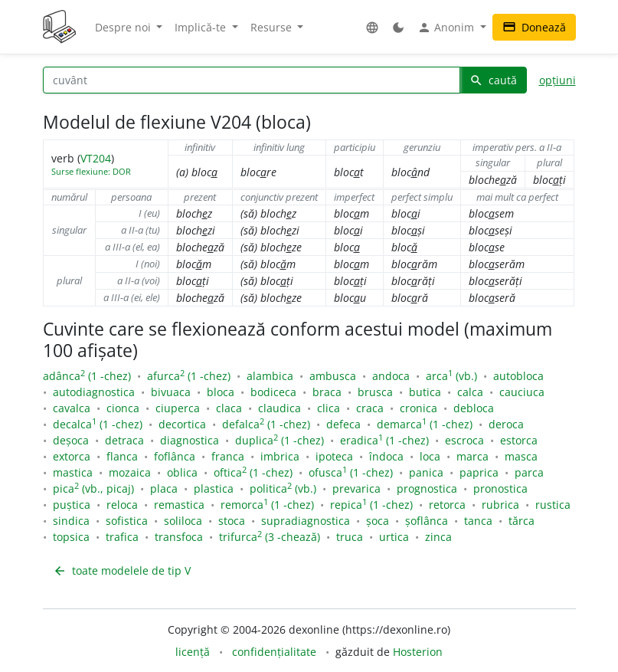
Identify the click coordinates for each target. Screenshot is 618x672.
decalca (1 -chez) (98, 424)
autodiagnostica (94, 392)
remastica (179, 505)
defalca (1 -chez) (266, 424)
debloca (474, 408)
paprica (479, 472)
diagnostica (190, 440)
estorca (519, 440)
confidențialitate (274, 652)
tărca (522, 521)
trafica (122, 537)
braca (327, 392)
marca (472, 456)
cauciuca (522, 392)
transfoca (179, 537)
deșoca (71, 440)
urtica (394, 537)
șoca (378, 521)
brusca (375, 392)
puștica (72, 505)
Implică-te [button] (202, 27)
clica (329, 408)
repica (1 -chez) (371, 505)
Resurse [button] (273, 27)
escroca (464, 440)
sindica (71, 521)
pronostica (500, 488)
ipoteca (334, 456)
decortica (182, 424)
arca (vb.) (451, 376)
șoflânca (427, 521)
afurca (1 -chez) (189, 376)
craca (370, 408)
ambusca (333, 376)
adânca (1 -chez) (87, 376)
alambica (270, 376)
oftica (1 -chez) (253, 472)
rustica (553, 505)
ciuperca (178, 408)
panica (426, 472)
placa (164, 488)
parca (529, 472)
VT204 (96, 158)
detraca (124, 440)
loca (430, 456)
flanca (122, 456)
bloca (221, 392)
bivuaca (171, 392)
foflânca (175, 456)
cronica (419, 408)
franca (228, 456)
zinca (438, 537)
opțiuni (558, 80)
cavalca (72, 408)
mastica (73, 472)
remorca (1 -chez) (267, 505)
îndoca (386, 456)
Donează (534, 27)
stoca (232, 521)
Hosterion (418, 652)
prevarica (356, 488)
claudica (280, 408)
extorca (72, 456)
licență (193, 652)
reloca (122, 505)
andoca (391, 376)
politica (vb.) (283, 488)
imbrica (280, 456)
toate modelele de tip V (122, 570)
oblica (182, 472)
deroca (506, 424)
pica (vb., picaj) (93, 488)
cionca (123, 408)
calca (470, 392)
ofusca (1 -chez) (351, 472)
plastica (214, 488)
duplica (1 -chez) (280, 440)
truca (350, 537)
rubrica (500, 505)
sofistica (127, 521)
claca (229, 408)
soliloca (183, 521)
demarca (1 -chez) (425, 424)
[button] (372, 27)
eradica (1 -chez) (384, 440)
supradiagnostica (306, 521)
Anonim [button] (447, 28)
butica (425, 392)
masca (521, 456)
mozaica (130, 472)
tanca (478, 521)
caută (493, 80)
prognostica (427, 488)
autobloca (518, 376)
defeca (343, 424)
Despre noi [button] (124, 27)
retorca (447, 505)
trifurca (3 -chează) (270, 537)
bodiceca (273, 392)
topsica (71, 537)
